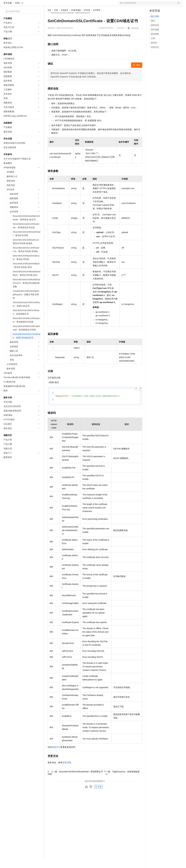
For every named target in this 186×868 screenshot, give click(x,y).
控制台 (160, 5)
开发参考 (64, 20)
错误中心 (56, 757)
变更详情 (67, 772)
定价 (64, 5)
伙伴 (80, 5)
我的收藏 (135, 38)
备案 (153, 5)
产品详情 (120, 37)
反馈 (98, 797)
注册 (167, 5)
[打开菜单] (5, 5)
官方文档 (8, 12)
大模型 (30, 5)
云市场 (72, 5)
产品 (38, 5)
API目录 (87, 20)
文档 (146, 5)
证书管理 (97, 20)
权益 (56, 5)
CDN (17, 12)
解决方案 (47, 5)
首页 (49, 20)
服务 (87, 5)
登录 (177, 5)
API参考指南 (76, 20)
